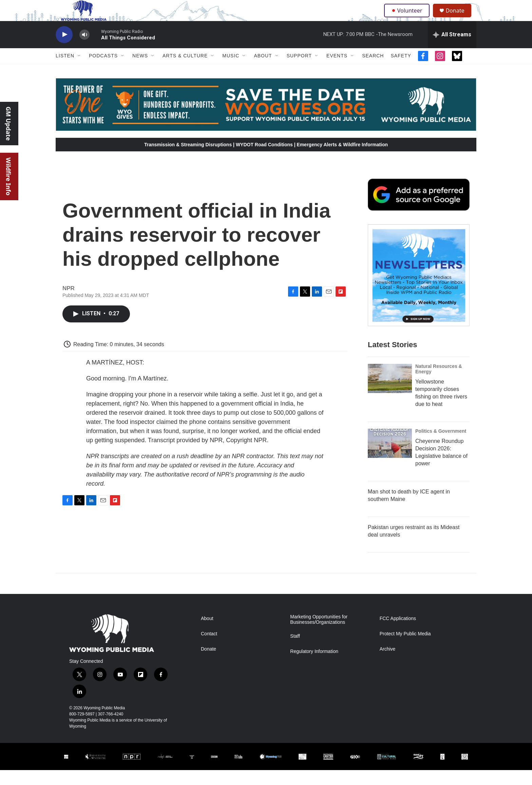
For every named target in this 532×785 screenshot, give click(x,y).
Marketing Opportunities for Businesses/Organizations (319, 634)
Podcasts (103, 71)
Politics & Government (441, 446)
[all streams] (452, 49)
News (140, 71)
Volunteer (408, 18)
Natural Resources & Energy (439, 384)
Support (299, 71)
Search (373, 71)
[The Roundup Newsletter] (419, 290)
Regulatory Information (314, 666)
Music (231, 71)
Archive (388, 664)
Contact (209, 648)
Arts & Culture (185, 71)
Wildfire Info (8, 176)
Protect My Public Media (405, 648)
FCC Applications (398, 633)
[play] (64, 49)
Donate (459, 18)
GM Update (8, 124)
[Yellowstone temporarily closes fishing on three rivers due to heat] (390, 393)
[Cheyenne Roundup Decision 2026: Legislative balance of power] (390, 458)
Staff (295, 651)
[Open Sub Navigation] (79, 71)
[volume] (84, 49)
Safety (401, 71)
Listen (65, 71)
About (263, 71)
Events (337, 71)
